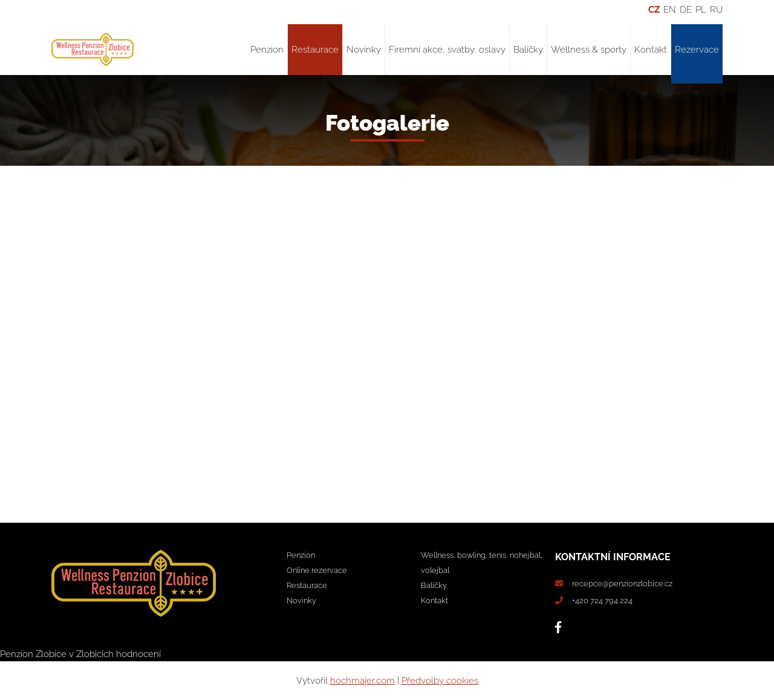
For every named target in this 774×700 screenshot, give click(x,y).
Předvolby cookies (440, 681)
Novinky (364, 50)
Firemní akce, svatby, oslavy (447, 50)
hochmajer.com (363, 681)
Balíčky (528, 50)
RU (716, 10)
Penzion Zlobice (33, 654)
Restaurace (315, 50)
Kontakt (651, 50)
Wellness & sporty (589, 50)
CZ (654, 10)
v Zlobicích (91, 654)
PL (701, 10)
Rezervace (697, 50)
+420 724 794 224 (602, 600)
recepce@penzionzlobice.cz (622, 584)
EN (670, 10)
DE (686, 10)
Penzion (267, 50)
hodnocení (138, 654)
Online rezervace (317, 570)
